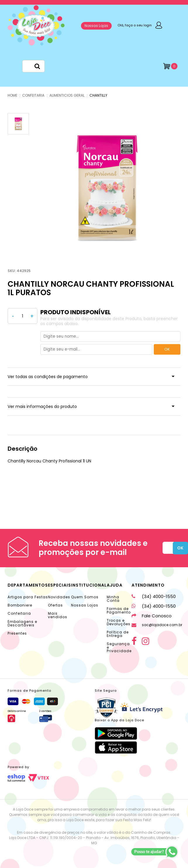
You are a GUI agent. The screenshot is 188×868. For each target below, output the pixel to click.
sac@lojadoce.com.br (157, 625)
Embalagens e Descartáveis (22, 623)
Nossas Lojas (96, 26)
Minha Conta (113, 599)
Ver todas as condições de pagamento (48, 377)
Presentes (17, 633)
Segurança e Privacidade (119, 647)
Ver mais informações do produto (42, 406)
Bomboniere (20, 605)
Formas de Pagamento (119, 610)
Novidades (59, 597)
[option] (107, 187)
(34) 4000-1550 (154, 596)
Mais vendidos (58, 615)
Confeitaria (19, 613)
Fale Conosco (152, 616)
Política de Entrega (118, 634)
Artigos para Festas (28, 597)
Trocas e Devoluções (119, 622)
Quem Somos (85, 597)
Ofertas (55, 605)
